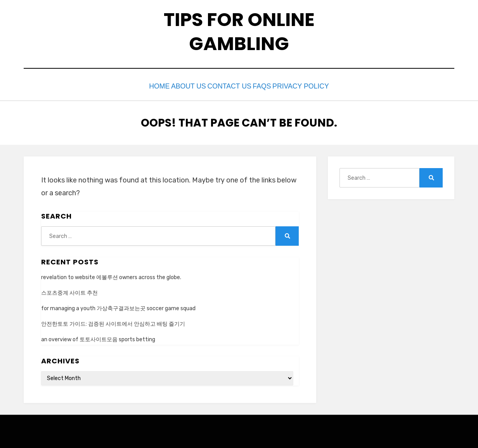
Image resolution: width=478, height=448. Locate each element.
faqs (271, 86)
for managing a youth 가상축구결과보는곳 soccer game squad (118, 306)
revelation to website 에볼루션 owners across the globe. (111, 275)
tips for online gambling (239, 32)
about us (182, 86)
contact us (230, 86)
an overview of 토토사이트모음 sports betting (98, 338)
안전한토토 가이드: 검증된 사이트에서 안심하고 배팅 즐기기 (113, 322)
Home (145, 86)
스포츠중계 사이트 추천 (69, 291)
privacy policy (318, 86)
